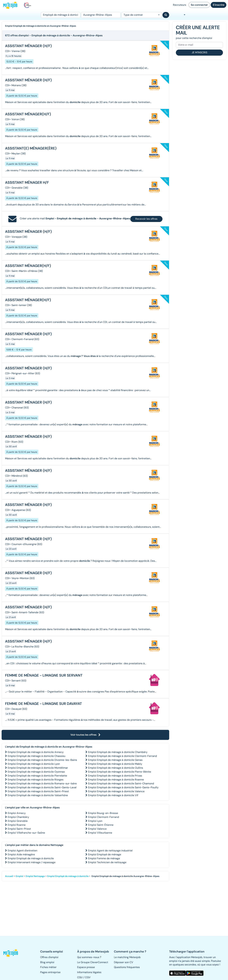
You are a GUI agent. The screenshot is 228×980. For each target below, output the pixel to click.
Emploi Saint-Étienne (101, 825)
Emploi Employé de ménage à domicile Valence (116, 791)
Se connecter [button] (199, 5)
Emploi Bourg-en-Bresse (103, 813)
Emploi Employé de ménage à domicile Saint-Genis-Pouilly (123, 787)
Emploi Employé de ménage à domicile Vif (113, 795)
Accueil (9, 876)
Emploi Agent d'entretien (22, 851)
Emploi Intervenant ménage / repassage (32, 862)
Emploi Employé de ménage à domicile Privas (115, 776)
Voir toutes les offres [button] (85, 735)
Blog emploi (47, 962)
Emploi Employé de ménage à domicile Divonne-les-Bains (42, 760)
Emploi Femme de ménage (104, 858)
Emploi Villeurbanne (100, 833)
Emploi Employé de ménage (105, 854)
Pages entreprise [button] (50, 972)
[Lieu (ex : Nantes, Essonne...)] (101, 15)
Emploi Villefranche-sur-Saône (26, 833)
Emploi (19, 876)
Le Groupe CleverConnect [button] (93, 962)
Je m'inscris (199, 52)
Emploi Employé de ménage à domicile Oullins (116, 768)
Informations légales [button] (89, 972)
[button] (12, 953)
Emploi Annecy (17, 813)
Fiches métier (48, 967)
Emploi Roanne (17, 825)
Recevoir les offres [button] (146, 219)
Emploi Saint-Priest (19, 829)
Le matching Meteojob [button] (127, 957)
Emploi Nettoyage (35, 876)
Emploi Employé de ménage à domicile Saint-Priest (38, 791)
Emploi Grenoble (18, 821)
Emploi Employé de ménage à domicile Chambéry (118, 752)
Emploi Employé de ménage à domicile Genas (115, 760)
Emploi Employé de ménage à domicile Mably (115, 764)
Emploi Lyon (95, 821)
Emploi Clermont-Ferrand (104, 817)
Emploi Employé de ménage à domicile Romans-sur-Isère (42, 783)
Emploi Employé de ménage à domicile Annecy (36, 752)
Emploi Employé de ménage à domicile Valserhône (38, 795)
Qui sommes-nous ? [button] (89, 957)
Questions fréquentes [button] (127, 967)
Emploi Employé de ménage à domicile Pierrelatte (37, 776)
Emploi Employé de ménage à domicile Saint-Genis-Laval (42, 787)
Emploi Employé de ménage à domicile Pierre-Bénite (120, 772)
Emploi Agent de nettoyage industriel (110, 851)
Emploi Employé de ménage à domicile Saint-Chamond (121, 783)
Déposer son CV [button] (124, 962)
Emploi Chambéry (18, 817)
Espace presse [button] (86, 967)
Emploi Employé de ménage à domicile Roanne (116, 780)
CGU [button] (80, 977)
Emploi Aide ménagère (21, 854)
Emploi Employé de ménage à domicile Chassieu (37, 756)
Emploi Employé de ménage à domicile (31, 858)
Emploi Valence (97, 829)
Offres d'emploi (49, 957)
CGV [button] (88, 977)
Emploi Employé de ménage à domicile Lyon (34, 764)
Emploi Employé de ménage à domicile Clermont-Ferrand (122, 756)
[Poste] (61, 15)
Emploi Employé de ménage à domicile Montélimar (38, 768)
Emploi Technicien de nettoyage (107, 862)
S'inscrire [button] (219, 5)
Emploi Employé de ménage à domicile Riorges (36, 780)
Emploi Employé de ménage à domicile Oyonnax (36, 772)
